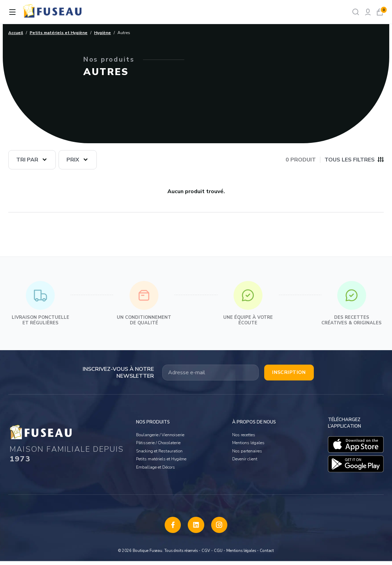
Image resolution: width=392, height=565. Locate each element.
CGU (218, 554)
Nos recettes (244, 432)
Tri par (27, 160)
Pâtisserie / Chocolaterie (158, 441)
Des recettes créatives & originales (352, 304)
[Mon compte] (368, 12)
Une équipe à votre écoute (248, 304)
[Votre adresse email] (210, 373)
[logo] (53, 12)
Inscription (289, 372)
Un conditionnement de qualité (144, 304)
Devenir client (245, 457)
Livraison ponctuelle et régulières (40, 304)
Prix (73, 160)
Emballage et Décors (156, 465)
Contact (267, 554)
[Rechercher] (356, 12)
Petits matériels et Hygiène (161, 457)
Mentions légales (248, 441)
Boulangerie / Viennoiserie (160, 432)
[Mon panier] (380, 12)
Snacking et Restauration (159, 449)
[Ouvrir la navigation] (12, 12)
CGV (206, 554)
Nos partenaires (247, 449)
